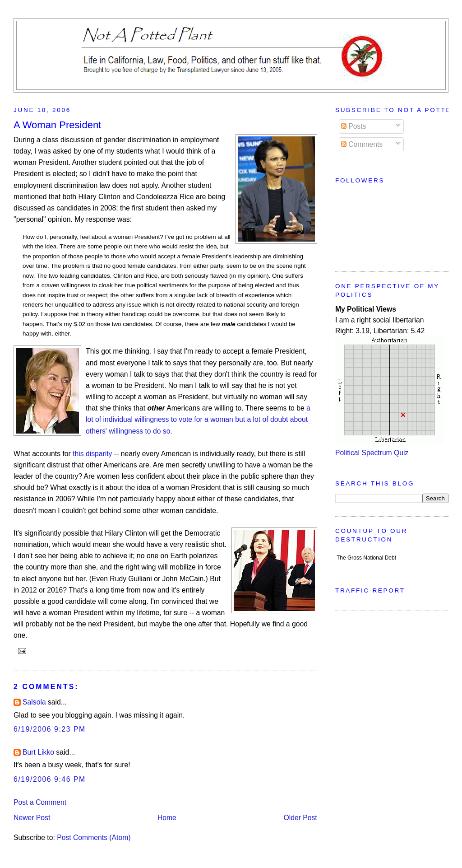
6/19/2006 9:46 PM (50, 779)
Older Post (300, 818)
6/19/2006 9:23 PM (50, 729)
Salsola (34, 702)
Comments (362, 144)
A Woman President (57, 125)
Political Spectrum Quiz (372, 453)
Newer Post (32, 818)
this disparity (92, 454)
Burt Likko (38, 752)
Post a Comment (40, 802)
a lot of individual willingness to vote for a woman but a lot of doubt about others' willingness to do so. (198, 419)
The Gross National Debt (366, 558)
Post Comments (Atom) (94, 838)
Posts (354, 126)
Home (167, 818)
